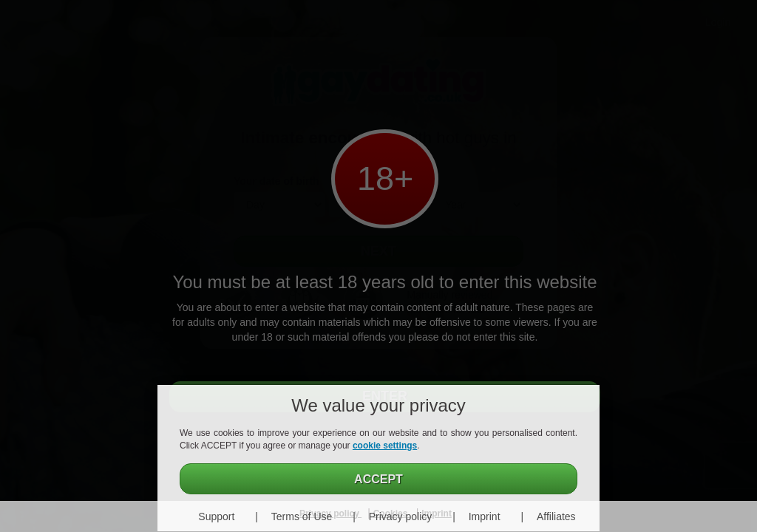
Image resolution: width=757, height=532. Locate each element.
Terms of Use (302, 516)
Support (216, 516)
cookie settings (385, 446)
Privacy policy (401, 516)
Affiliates (556, 516)
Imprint (485, 516)
